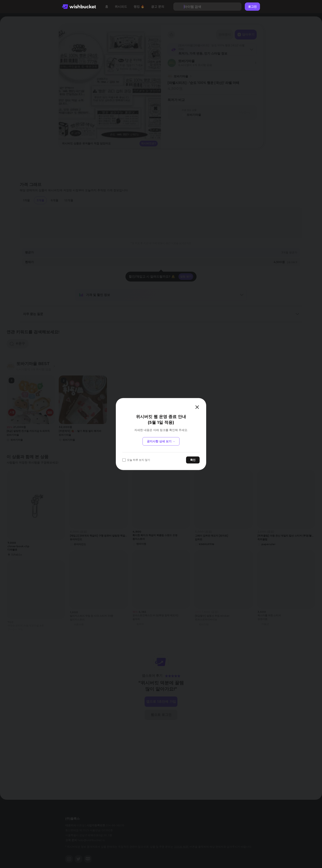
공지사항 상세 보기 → (161, 441)
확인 (193, 460)
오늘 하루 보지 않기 (136, 460)
